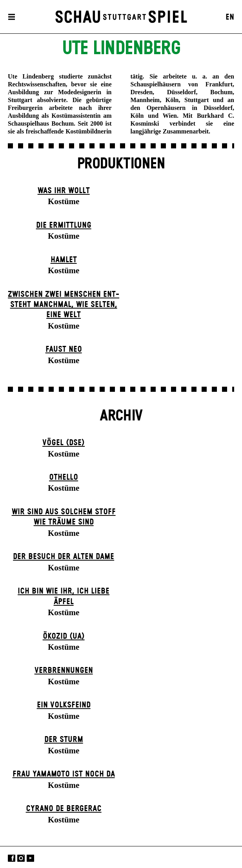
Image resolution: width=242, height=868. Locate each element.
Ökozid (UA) (64, 636)
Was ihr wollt (64, 191)
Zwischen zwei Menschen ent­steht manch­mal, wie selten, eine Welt (64, 305)
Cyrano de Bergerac (64, 809)
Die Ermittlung (64, 225)
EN (230, 17)
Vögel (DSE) (64, 443)
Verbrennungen (64, 671)
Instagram (21, 858)
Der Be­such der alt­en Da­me (64, 557)
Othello (64, 477)
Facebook (12, 858)
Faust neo (64, 349)
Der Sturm (64, 740)
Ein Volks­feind (64, 705)
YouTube (30, 858)
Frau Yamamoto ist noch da (64, 774)
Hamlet (64, 260)
